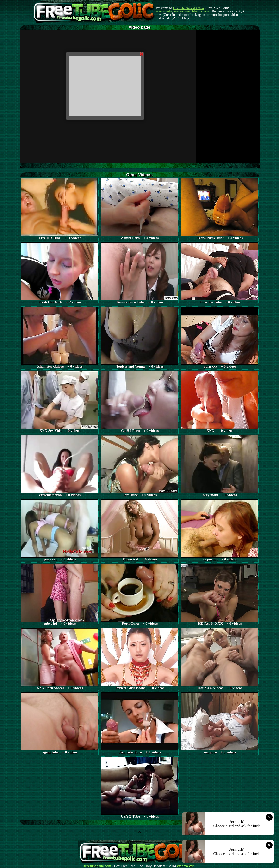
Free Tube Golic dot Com (188, 8)
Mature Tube (164, 12)
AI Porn (205, 12)
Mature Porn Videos (186, 12)
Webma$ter (185, 866)
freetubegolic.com (98, 866)
